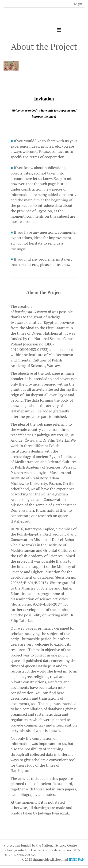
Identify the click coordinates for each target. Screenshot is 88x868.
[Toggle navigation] (59, 30)
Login (78, 4)
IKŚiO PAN (77, 859)
